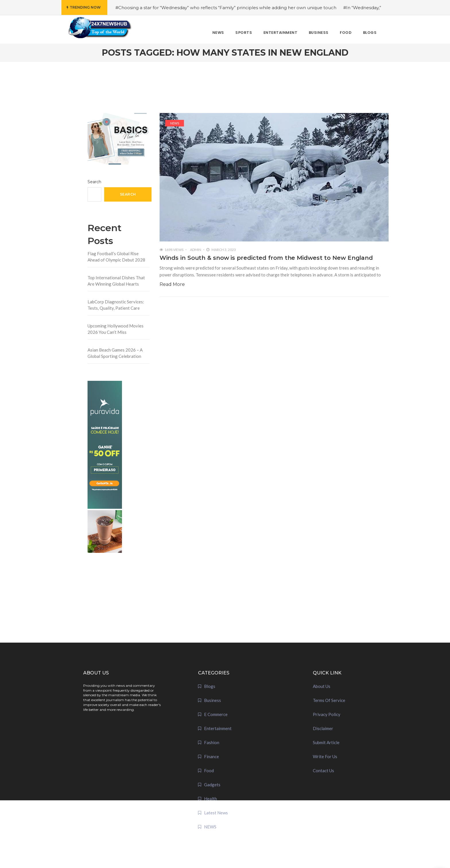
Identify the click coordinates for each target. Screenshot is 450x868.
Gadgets (212, 785)
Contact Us (323, 771)
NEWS (175, 123)
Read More (172, 284)
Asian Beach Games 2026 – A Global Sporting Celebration (115, 353)
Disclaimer (323, 728)
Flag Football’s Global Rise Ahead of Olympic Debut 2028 (116, 257)
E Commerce (216, 714)
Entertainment (218, 728)
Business (213, 700)
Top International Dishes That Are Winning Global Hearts (116, 281)
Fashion (212, 742)
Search (94, 182)
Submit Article (326, 742)
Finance (212, 756)
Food (209, 771)
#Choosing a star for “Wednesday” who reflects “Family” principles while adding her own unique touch (226, 8)
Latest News (216, 813)
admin (196, 250)
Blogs (210, 686)
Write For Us (325, 756)
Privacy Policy (327, 714)
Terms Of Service (329, 700)
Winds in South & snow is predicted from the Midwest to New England (266, 258)
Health (211, 799)
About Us (322, 686)
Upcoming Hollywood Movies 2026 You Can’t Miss (116, 329)
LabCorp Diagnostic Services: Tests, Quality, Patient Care (116, 305)
